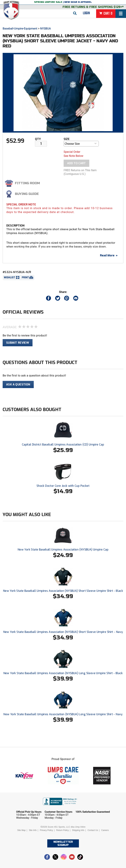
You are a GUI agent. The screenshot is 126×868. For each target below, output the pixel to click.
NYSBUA (45, 29)
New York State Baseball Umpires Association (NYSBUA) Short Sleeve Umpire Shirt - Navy (63, 632)
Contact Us (93, 830)
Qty (38, 139)
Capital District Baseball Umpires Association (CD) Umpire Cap (63, 445)
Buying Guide (27, 194)
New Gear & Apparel (78, 2)
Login (86, 13)
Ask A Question (18, 384)
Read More (109, 255)
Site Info (33, 830)
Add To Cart (76, 163)
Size (67, 139)
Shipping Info (78, 830)
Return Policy (62, 830)
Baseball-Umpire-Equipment (20, 29)
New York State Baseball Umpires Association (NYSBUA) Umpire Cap (63, 550)
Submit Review (18, 343)
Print (25, 277)
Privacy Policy (46, 830)
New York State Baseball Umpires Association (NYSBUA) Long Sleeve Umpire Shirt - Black (63, 673)
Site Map (21, 830)
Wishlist (9, 277)
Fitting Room (27, 183)
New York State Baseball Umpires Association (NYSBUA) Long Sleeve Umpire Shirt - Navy (63, 714)
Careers (105, 830)
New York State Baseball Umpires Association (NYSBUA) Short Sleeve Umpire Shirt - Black (63, 591)
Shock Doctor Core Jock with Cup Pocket (63, 486)
